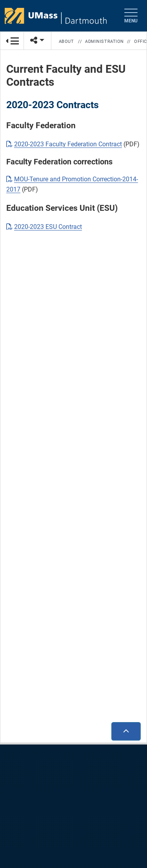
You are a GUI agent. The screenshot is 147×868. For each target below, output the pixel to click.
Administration (104, 41)
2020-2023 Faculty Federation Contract (68, 144)
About (66, 41)
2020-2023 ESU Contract (48, 227)
